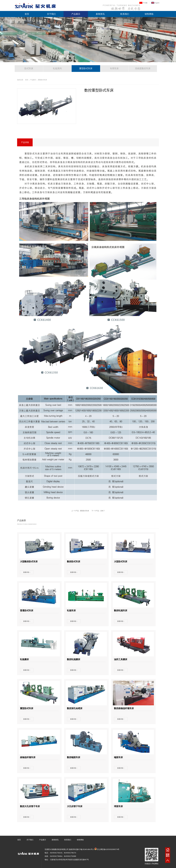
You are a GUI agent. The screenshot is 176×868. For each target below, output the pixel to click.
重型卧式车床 (86, 68)
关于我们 (51, 14)
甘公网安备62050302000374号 (108, 849)
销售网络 (149, 14)
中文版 (145, 3)
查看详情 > (27, 572)
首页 (27, 14)
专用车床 (114, 68)
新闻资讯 (100, 14)
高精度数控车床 (143, 68)
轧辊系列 (57, 68)
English (157, 3)
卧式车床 (29, 68)
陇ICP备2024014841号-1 (85, 849)
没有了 (103, 511)
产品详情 (25, 142)
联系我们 (125, 14)
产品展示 (76, 14)
